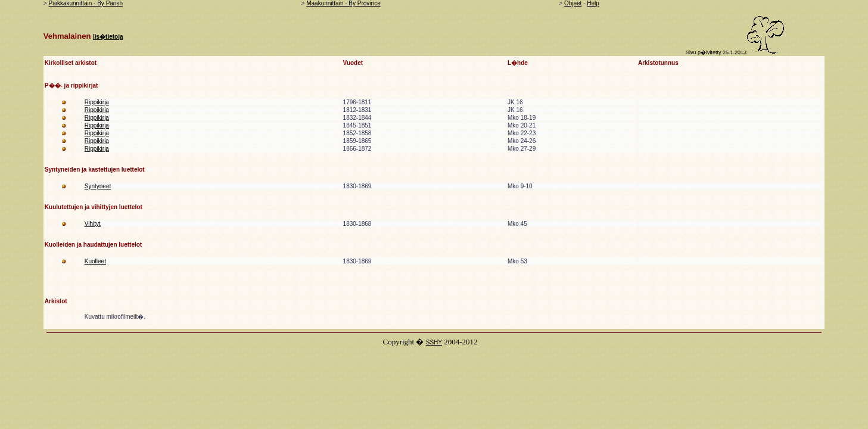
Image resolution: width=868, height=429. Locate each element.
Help (593, 3)
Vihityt (93, 224)
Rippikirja (97, 102)
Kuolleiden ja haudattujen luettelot (93, 245)
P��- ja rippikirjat (71, 86)
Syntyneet (98, 186)
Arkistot (56, 301)
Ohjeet (573, 3)
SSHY (434, 342)
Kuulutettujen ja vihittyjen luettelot (94, 207)
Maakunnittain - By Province (343, 3)
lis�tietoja (108, 37)
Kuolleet (95, 261)
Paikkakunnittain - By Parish (85, 3)
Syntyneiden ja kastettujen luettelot (95, 170)
